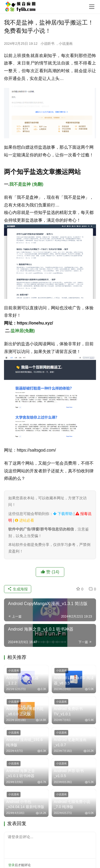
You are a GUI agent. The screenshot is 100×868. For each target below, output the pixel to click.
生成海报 (18, 589)
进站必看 (25, 520)
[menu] (92, 7)
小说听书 (47, 44)
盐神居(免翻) (23, 331)
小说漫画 (66, 44)
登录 (11, 865)
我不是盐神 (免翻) (26, 184)
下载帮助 (63, 514)
